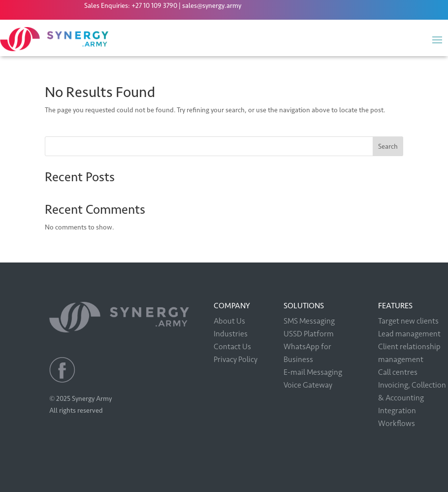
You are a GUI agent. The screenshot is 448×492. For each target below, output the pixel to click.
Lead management (409, 334)
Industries (231, 334)
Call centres (398, 372)
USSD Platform (309, 334)
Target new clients (408, 321)
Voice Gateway (308, 385)
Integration (397, 410)
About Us (229, 321)
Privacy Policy (236, 359)
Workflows (397, 423)
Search (388, 147)
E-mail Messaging (313, 372)
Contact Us (232, 346)
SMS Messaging (309, 321)
